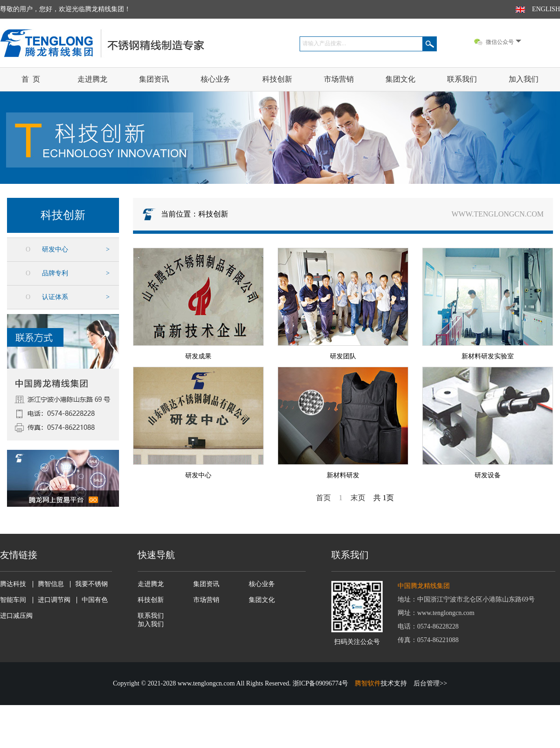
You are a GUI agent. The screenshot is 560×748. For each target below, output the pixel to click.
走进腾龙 (92, 79)
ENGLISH (546, 9)
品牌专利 (55, 273)
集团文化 (400, 79)
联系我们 (462, 79)
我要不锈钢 (91, 584)
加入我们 (524, 79)
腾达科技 (13, 584)
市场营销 (339, 79)
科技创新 (277, 79)
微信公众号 (504, 42)
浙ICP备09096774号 (321, 683)
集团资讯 (154, 79)
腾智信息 (51, 584)
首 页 (31, 79)
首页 (323, 498)
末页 (358, 498)
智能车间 (13, 600)
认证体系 (55, 297)
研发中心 (55, 249)
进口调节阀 (54, 600)
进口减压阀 (16, 616)
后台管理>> (430, 683)
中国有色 (95, 600)
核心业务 (216, 79)
